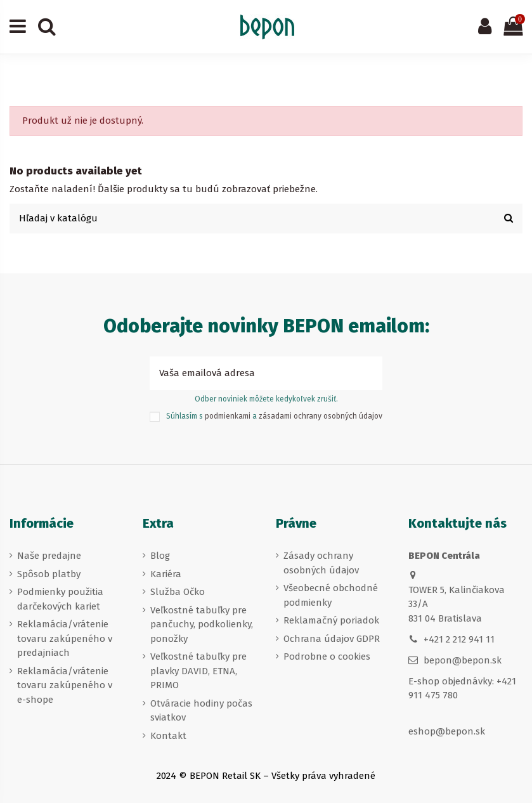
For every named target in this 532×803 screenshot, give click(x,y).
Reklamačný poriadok (331, 620)
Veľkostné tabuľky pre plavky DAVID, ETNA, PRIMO (198, 671)
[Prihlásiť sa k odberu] (368, 373)
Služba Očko (178, 592)
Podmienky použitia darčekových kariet (60, 599)
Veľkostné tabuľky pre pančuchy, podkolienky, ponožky (202, 624)
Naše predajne (49, 556)
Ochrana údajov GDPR (332, 639)
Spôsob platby (49, 574)
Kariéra (166, 574)
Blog (160, 556)
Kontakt (168, 736)
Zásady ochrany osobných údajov (321, 563)
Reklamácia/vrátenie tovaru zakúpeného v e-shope (65, 685)
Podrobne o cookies (327, 656)
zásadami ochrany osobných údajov (321, 416)
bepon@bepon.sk (463, 660)
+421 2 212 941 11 (459, 639)
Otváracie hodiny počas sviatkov (201, 711)
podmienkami (228, 416)
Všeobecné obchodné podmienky (331, 595)
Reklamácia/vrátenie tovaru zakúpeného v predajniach (65, 638)
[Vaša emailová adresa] (252, 373)
